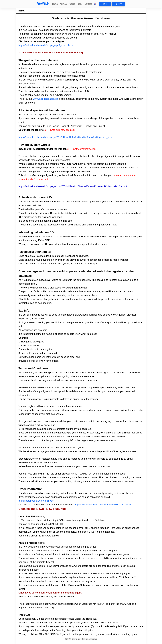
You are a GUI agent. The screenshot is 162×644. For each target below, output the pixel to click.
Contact (88, 4)
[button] (96, 4)
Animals (64, 4)
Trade (80, 4)
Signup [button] (119, 4)
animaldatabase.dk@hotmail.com (36, 501)
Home (55, 4)
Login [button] (106, 4)
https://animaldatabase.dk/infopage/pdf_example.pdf (46, 45)
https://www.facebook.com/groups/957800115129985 (103, 505)
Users (72, 4)
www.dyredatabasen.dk (45, 99)
